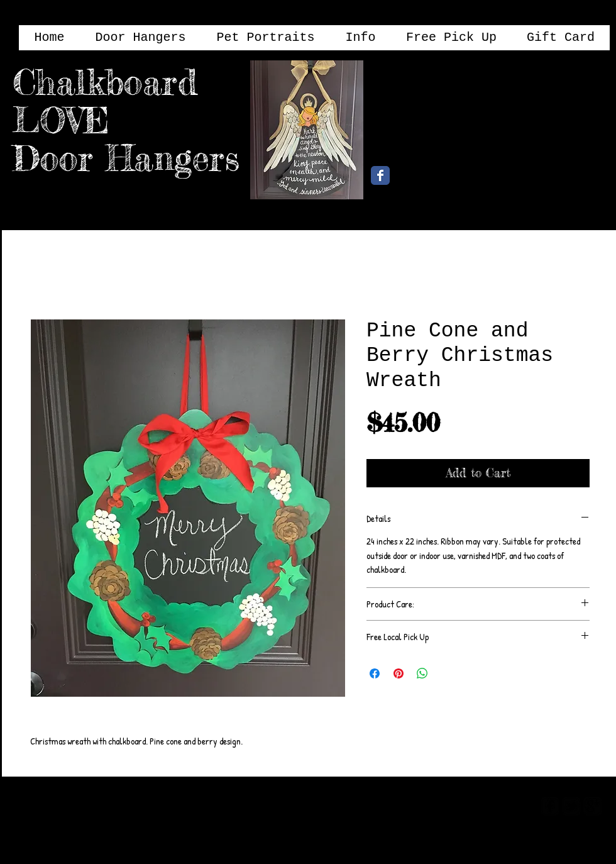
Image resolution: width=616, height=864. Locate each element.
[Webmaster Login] (483, 805)
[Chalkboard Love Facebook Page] (380, 175)
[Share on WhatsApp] (422, 673)
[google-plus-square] (593, 806)
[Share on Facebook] (375, 673)
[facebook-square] (550, 806)
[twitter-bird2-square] (571, 806)
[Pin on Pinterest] (399, 673)
